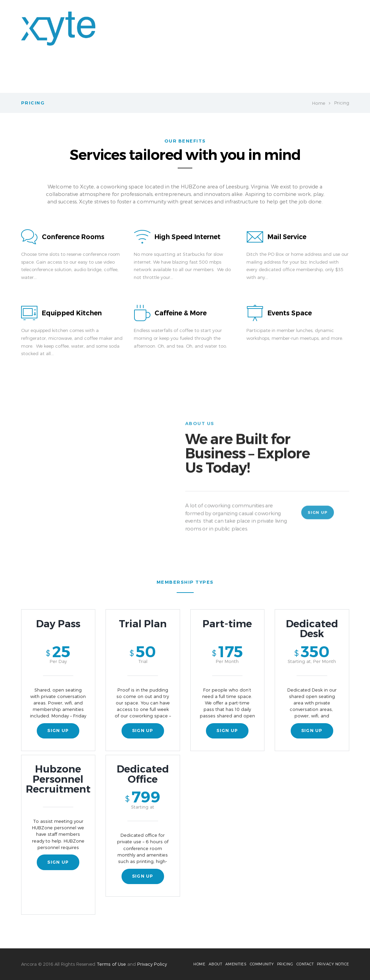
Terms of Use (111, 963)
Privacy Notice (333, 963)
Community (297, 75)
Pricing (265, 75)
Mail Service (288, 237)
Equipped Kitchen (72, 313)
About (210, 963)
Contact (331, 75)
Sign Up (318, 517)
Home (133, 75)
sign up (58, 733)
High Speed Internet (189, 237)
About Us (159, 75)
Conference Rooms (74, 237)
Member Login (230, 75)
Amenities (192, 75)
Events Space (290, 313)
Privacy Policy (151, 963)
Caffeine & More (181, 313)
